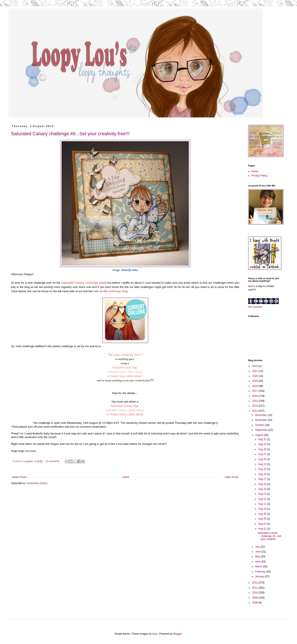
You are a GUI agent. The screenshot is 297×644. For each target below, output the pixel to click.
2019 (255, 381)
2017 (255, 391)
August (260, 435)
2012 (255, 583)
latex (155, 634)
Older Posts (232, 477)
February (261, 572)
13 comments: (53, 461)
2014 (255, 406)
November (261, 420)
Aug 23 (263, 464)
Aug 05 (263, 519)
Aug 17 (263, 479)
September (262, 430)
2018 (255, 386)
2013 (255, 411)
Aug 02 (263, 524)
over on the (111, 291)
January (260, 576)
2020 (255, 376)
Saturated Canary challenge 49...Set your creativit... (269, 536)
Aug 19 (263, 474)
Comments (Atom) (37, 483)
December (261, 415)
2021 (255, 371)
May (258, 557)
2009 (255, 598)
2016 (255, 396)
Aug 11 (263, 504)
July (258, 547)
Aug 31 (263, 439)
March (259, 566)
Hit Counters (255, 307)
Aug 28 (263, 449)
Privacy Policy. (260, 176)
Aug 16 (263, 484)
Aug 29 (263, 444)
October (260, 425)
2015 (255, 401)
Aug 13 (263, 494)
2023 (255, 366)
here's (252, 286)
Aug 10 (263, 509)
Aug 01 (263, 529)
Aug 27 (263, 454)
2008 (255, 603)
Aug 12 (263, 499)
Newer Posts (19, 477)
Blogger (178, 634)
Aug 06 (263, 514)
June (258, 552)
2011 (255, 588)
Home (126, 477)
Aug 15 (263, 489)
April (258, 562)
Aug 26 (263, 459)
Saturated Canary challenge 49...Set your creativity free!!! (70, 134)
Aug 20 (263, 469)
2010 (255, 593)
